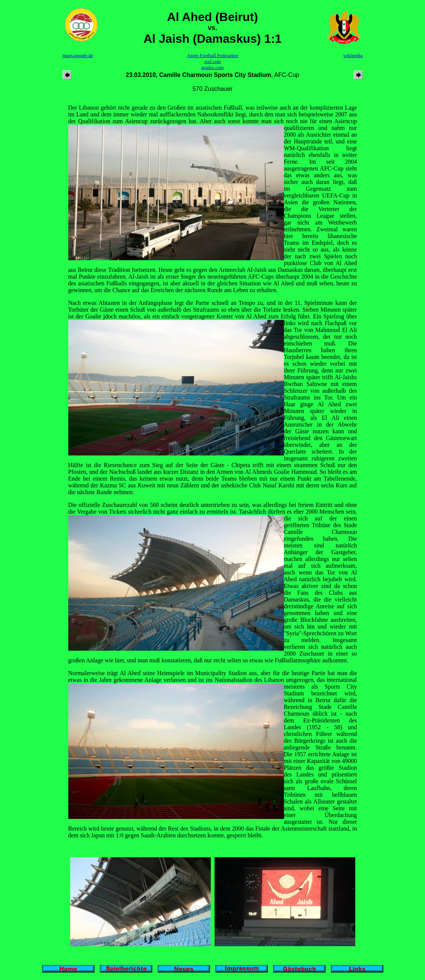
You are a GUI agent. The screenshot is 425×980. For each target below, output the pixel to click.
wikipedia (353, 55)
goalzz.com (213, 67)
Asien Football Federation (213, 55)
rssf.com (212, 61)
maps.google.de (78, 55)
